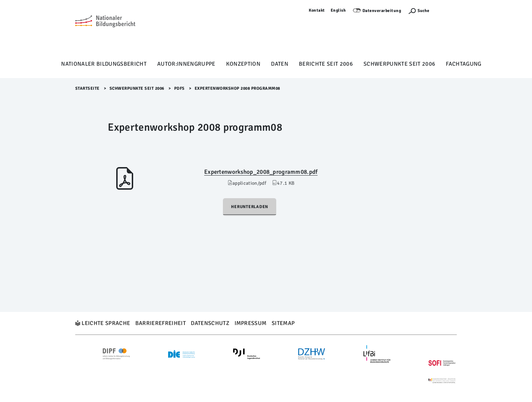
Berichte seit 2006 (326, 64)
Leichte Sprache (106, 323)
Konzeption (243, 64)
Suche (423, 11)
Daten (280, 64)
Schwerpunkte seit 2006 (399, 64)
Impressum (251, 323)
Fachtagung (463, 64)
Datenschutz (210, 323)
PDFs (179, 88)
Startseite (87, 88)
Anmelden (447, 10)
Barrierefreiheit (161, 323)
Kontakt (317, 10)
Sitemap (283, 323)
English (338, 10)
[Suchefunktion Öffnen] (419, 11)
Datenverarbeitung (382, 11)
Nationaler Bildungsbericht (104, 64)
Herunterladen (250, 207)
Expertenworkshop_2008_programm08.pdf (261, 172)
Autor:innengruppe (186, 64)
